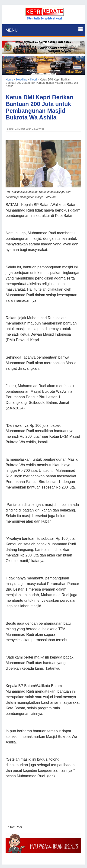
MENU (11, 30)
